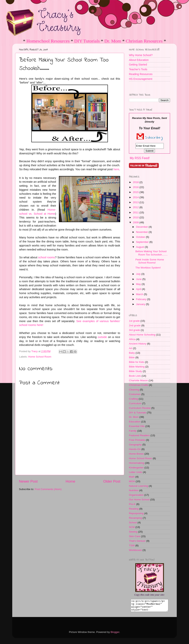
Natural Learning (138, 486)
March (140, 294)
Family (133, 431)
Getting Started (138, 65)
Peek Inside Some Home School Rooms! (150, 261)
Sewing (133, 532)
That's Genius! (137, 541)
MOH (132, 481)
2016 (136, 187)
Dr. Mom (113, 41)
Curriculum (135, 403)
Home (70, 481)
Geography (135, 445)
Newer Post (28, 481)
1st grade (134, 321)
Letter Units (136, 472)
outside (102, 337)
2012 (136, 207)
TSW (132, 545)
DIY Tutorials (87, 41)
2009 (136, 222)
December (142, 227)
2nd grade (135, 325)
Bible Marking (137, 367)
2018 (136, 182)
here (116, 169)
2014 (136, 197)
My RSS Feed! (140, 158)
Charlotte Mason (138, 380)
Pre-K (132, 504)
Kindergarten (136, 468)
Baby (132, 353)
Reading (134, 509)
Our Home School (139, 500)
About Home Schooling (142, 335)
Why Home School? (141, 55)
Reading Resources (141, 74)
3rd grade (134, 330)
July (139, 274)
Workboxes (135, 550)
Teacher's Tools (138, 69)
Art (131, 348)
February (142, 299)
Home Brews (136, 454)
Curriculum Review (140, 408)
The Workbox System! (148, 268)
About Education (139, 60)
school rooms (46, 257)
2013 (136, 202)
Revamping (135, 518)
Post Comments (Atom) (48, 489)
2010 (136, 217)
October (141, 237)
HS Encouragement (141, 79)
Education (135, 422)
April (139, 289)
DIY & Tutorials (138, 413)
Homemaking (137, 463)
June (139, 279)
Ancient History (138, 344)
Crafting (133, 399)
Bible (132, 357)
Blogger (115, 634)
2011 (136, 212)
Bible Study (135, 371)
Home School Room (40, 357)
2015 (136, 192)
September (143, 242)
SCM (132, 527)
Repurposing (136, 513)
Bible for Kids (137, 362)
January (141, 304)
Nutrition (134, 490)
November (142, 232)
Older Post (112, 481)
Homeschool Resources (48, 41)
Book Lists (135, 376)
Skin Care (135, 536)
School (133, 522)
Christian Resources (144, 41)
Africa (132, 339)
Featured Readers (139, 435)
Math (132, 477)
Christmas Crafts (139, 385)
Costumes (135, 394)
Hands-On (135, 449)
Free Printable (137, 440)
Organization (136, 495)
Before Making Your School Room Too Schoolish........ (152, 253)
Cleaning (134, 390)
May (139, 284)
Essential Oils (137, 426)
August (140, 247)
